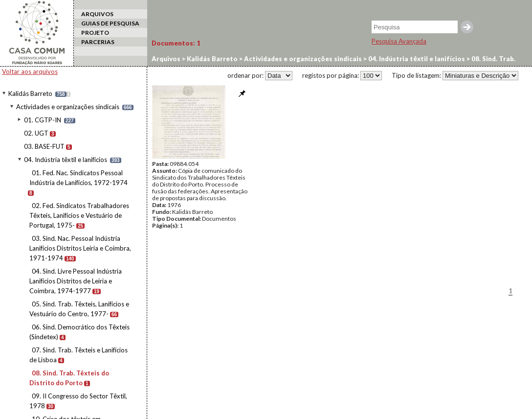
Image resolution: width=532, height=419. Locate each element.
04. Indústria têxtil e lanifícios (66, 160)
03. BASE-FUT (44, 146)
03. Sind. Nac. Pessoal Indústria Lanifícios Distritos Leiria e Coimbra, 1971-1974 (80, 248)
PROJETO (95, 33)
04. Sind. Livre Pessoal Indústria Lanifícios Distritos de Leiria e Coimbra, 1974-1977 (76, 281)
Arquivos (166, 59)
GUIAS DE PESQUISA (110, 23)
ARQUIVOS (97, 14)
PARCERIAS (98, 42)
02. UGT (36, 133)
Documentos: (176, 43)
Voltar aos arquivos (30, 71)
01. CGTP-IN (43, 120)
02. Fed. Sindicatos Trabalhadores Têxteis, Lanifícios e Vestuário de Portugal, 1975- (79, 215)
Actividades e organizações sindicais (68, 107)
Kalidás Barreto (30, 93)
